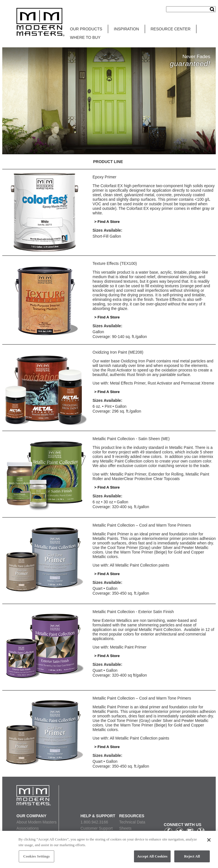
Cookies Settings (36, 857)
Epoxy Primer (104, 177)
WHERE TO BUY (85, 37)
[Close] (209, 841)
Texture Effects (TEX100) (115, 263)
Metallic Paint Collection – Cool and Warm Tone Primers (142, 525)
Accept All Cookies (152, 857)
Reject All (192, 857)
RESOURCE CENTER (171, 29)
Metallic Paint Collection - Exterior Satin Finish (133, 612)
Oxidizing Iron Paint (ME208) (118, 352)
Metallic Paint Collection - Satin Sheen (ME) (131, 439)
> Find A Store (107, 222)
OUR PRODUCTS (86, 29)
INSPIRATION (126, 29)
